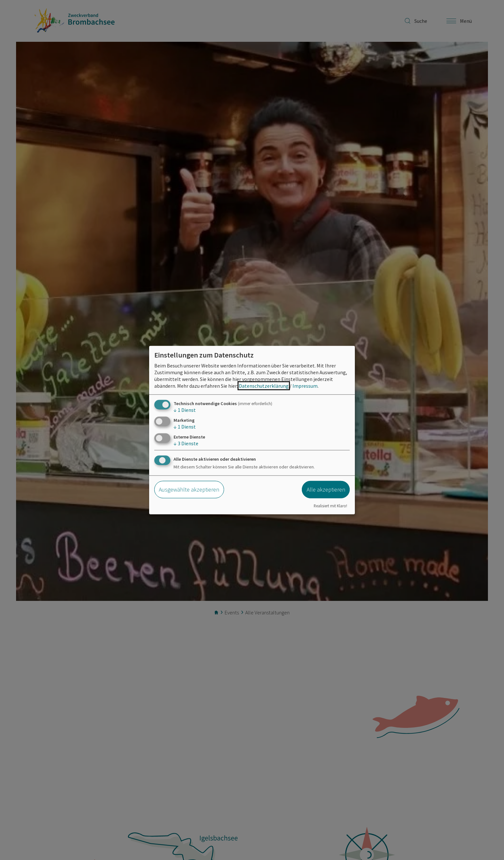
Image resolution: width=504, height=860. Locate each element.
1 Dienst (185, 410)
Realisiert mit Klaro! (330, 506)
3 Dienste (186, 443)
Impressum (305, 385)
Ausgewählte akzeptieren (189, 489)
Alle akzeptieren (326, 489)
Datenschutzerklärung (264, 385)
